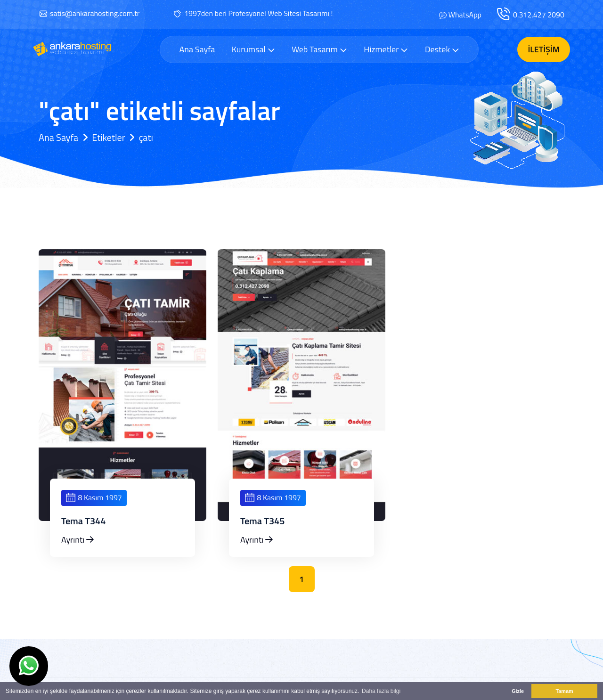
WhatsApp (465, 15)
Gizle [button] (518, 691)
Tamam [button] (564, 691)
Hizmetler (386, 49)
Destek (442, 49)
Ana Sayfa (197, 49)
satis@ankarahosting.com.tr (95, 13)
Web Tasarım (319, 49)
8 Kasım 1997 (94, 497)
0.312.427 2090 (539, 15)
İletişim (544, 49)
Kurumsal (253, 49)
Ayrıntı (77, 540)
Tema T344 (84, 521)
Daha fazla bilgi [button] (381, 691)
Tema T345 (263, 521)
